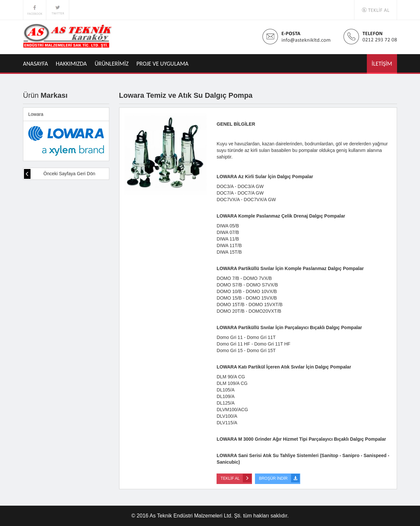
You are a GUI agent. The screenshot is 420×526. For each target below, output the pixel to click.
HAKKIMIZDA (71, 64)
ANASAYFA (35, 64)
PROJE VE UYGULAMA (163, 64)
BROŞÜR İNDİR (279, 478)
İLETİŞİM (382, 64)
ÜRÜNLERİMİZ (112, 64)
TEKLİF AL (236, 478)
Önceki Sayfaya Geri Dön (60, 174)
